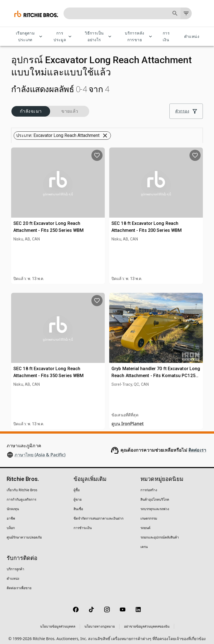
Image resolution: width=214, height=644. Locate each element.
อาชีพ (11, 514)
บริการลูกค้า (15, 565)
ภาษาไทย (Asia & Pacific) (40, 451)
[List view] (196, 123)
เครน (144, 543)
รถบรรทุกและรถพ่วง (155, 505)
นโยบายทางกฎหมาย (100, 622)
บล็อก (11, 524)
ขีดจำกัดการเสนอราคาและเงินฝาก (99, 514)
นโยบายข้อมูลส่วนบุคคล (58, 622)
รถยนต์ (145, 524)
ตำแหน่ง (192, 37)
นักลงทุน (13, 505)
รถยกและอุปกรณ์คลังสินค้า (160, 533)
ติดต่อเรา (197, 446)
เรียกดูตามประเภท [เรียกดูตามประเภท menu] (29, 37)
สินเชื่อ (78, 505)
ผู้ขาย (78, 495)
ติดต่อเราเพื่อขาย (19, 584)
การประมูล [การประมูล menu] (63, 37)
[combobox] (128, 123)
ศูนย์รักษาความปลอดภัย (24, 533)
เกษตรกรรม (149, 514)
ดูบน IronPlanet (128, 419)
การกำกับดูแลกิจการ (21, 495)
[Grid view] (183, 123)
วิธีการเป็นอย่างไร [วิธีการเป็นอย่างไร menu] (98, 37)
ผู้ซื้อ (77, 486)
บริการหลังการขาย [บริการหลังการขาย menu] (138, 37)
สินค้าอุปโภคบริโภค (155, 495)
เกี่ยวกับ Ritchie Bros (22, 486)
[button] (31, 108)
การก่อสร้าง (149, 486)
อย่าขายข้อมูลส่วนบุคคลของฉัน (147, 622)
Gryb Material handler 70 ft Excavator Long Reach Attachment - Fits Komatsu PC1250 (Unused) (156, 372)
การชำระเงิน (83, 524)
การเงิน (169, 37)
